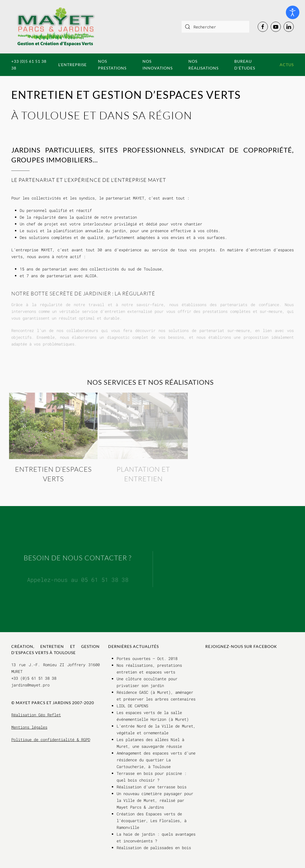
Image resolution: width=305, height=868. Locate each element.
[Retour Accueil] (56, 27)
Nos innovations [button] (158, 65)
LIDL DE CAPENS (132, 706)
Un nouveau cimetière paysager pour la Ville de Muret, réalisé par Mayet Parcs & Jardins (155, 800)
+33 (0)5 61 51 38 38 (29, 65)
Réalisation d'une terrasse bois (152, 787)
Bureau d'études (245, 65)
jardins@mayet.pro (30, 685)
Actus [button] (287, 65)
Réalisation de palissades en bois (154, 848)
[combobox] (215, 27)
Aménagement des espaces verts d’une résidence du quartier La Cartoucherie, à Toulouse (156, 760)
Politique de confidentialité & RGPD (51, 740)
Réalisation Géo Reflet (36, 715)
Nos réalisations (203, 65)
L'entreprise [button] (73, 65)
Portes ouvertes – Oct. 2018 (147, 658)
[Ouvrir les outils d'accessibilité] (293, 12)
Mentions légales (29, 727)
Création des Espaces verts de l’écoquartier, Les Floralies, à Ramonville (152, 821)
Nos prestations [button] (112, 65)
